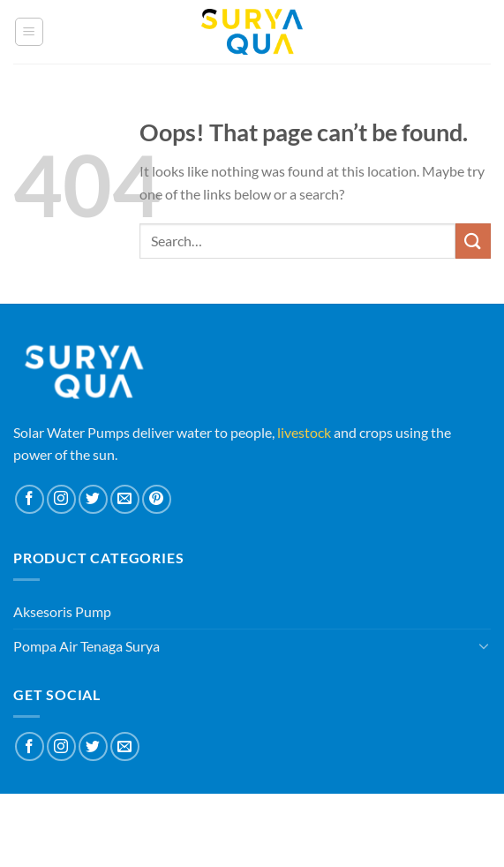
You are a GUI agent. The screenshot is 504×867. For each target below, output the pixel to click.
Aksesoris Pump (62, 611)
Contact (298, 817)
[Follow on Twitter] (93, 499)
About (199, 817)
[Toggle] (484, 645)
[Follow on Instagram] (61, 499)
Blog (245, 817)
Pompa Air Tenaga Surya (87, 646)
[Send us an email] (125, 499)
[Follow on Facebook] (30, 499)
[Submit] (473, 241)
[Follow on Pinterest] (157, 499)
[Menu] (29, 32)
